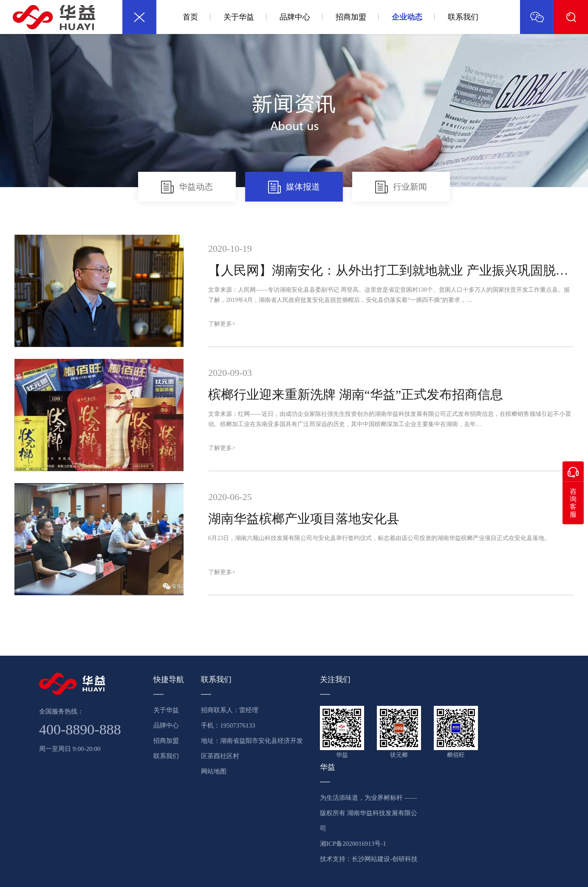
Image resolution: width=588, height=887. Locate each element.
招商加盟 (351, 17)
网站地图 (214, 771)
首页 (190, 17)
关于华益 (239, 17)
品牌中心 (295, 17)
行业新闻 (401, 187)
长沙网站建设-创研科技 (385, 859)
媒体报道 (294, 187)
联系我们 (463, 17)
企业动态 (407, 17)
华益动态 (187, 187)
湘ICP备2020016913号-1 (353, 844)
